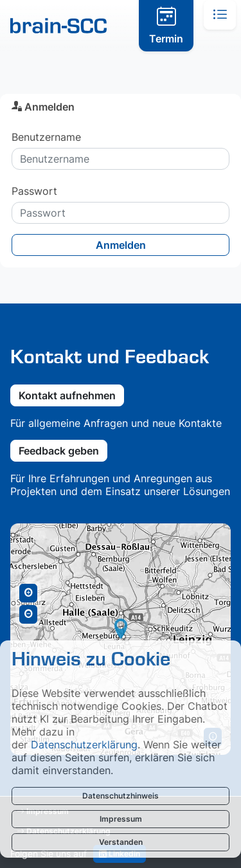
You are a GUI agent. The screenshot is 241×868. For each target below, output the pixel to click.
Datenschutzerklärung (84, 745)
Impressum (121, 819)
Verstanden (121, 842)
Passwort (34, 191)
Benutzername (46, 137)
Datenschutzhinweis (121, 796)
